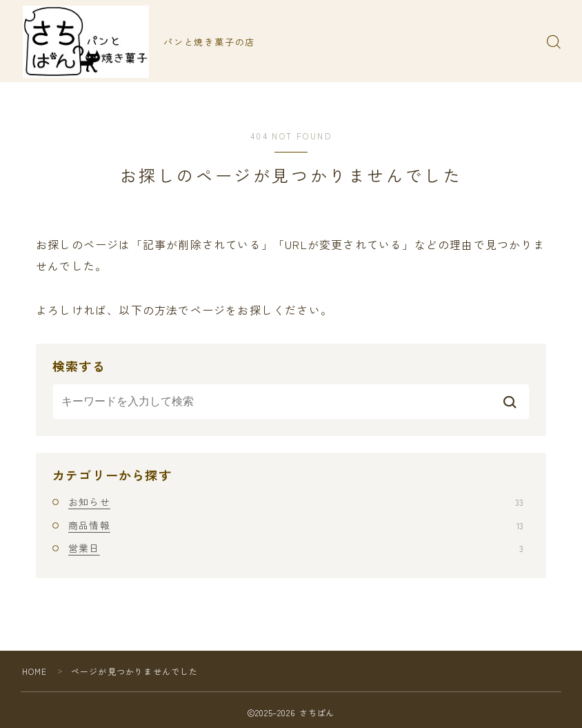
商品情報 (296, 525)
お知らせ (296, 502)
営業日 (296, 548)
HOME (35, 671)
